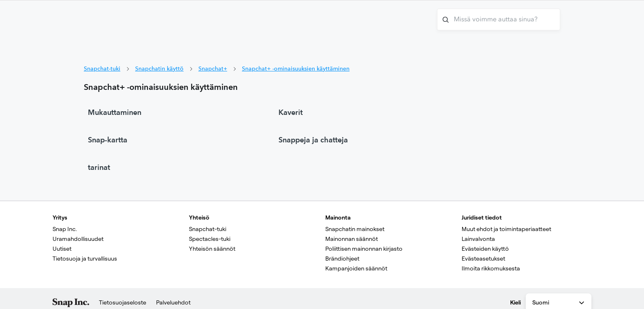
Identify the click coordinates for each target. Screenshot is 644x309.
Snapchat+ (213, 69)
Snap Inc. (65, 229)
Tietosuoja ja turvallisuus (85, 259)
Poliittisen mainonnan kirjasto (364, 249)
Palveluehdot (173, 302)
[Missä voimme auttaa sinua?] (499, 19)
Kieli (515, 302)
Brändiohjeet (342, 259)
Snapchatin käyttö (159, 69)
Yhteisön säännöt (212, 249)
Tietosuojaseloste (123, 302)
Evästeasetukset (483, 259)
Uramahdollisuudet (78, 239)
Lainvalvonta (478, 239)
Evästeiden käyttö (485, 249)
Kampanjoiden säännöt (356, 268)
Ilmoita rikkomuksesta (491, 268)
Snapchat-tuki (102, 69)
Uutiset (62, 249)
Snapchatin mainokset (355, 229)
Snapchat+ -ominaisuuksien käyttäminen (296, 69)
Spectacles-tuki (210, 239)
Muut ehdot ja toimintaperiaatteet (506, 229)
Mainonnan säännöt (352, 239)
